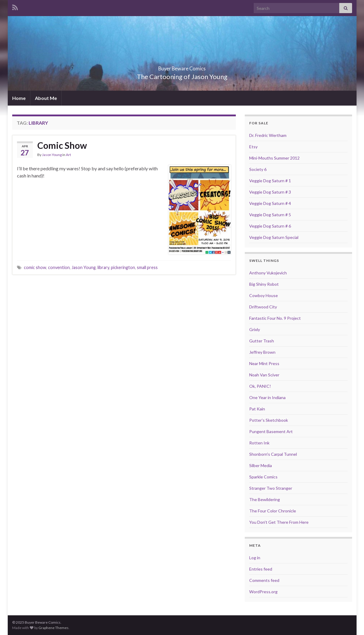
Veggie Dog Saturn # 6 (270, 226)
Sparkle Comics (263, 477)
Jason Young (52, 155)
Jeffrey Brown (262, 352)
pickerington (123, 267)
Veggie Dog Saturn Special (274, 237)
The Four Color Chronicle (273, 511)
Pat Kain (257, 409)
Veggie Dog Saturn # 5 (270, 215)
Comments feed (264, 580)
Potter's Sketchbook (269, 420)
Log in (255, 558)
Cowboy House (264, 295)
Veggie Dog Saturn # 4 (270, 203)
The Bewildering (265, 499)
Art (68, 155)
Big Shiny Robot (264, 284)
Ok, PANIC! (260, 386)
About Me (46, 98)
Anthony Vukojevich (268, 273)
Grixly (255, 329)
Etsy (253, 147)
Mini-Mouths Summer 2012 (274, 158)
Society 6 (258, 169)
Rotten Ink (259, 443)
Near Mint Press (264, 363)
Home (19, 98)
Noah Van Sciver (264, 375)
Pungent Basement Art (271, 431)
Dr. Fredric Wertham (268, 135)
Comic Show (62, 145)
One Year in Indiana (267, 397)
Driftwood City (263, 307)
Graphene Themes (54, 628)
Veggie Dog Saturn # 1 (270, 181)
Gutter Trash (262, 341)
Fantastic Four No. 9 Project (275, 318)
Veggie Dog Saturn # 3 (270, 192)
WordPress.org (263, 592)
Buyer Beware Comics (182, 67)
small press (147, 267)
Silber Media (261, 465)
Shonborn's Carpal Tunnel (273, 454)
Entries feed (261, 569)
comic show (35, 267)
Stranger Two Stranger (271, 488)
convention (59, 267)
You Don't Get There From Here (279, 522)
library (103, 267)
